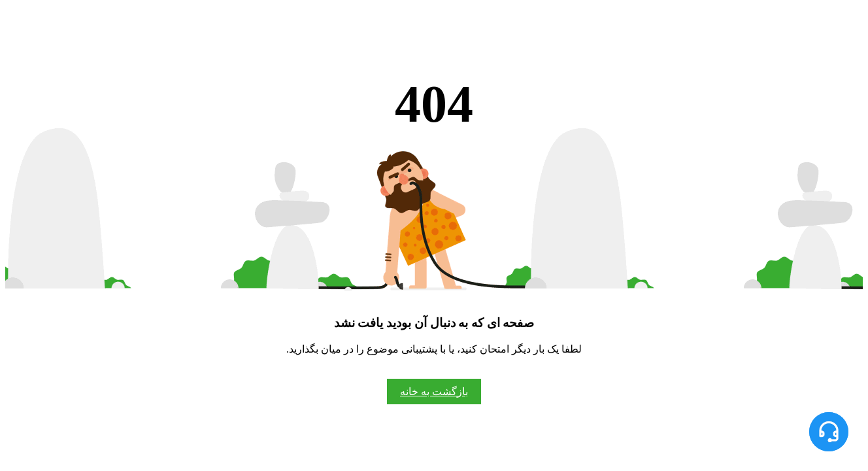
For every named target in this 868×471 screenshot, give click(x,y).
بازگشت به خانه (434, 392)
